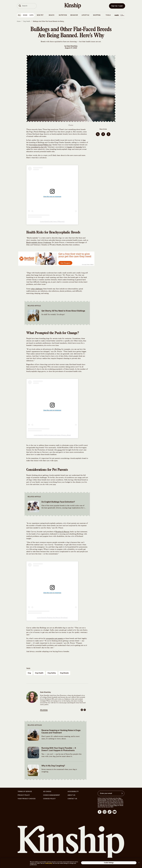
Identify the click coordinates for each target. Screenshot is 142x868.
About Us (71, 795)
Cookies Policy (49, 799)
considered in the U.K (39, 147)
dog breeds (64, 673)
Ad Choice (47, 792)
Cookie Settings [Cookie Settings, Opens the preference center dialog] (109, 863)
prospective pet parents (55, 639)
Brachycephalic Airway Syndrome (39, 243)
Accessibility (73, 792)
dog (29, 673)
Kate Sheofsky (72, 46)
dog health (39, 673)
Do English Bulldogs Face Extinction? (58, 502)
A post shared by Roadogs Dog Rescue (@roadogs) (52, 618)
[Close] (139, 863)
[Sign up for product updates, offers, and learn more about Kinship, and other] (122, 793)
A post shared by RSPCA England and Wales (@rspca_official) (52, 435)
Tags (28, 668)
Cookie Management (52, 795)
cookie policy (49, 863)
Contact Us (72, 799)
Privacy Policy (24, 795)
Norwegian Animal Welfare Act (40, 145)
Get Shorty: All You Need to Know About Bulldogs (63, 311)
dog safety (52, 673)
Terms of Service (25, 792)
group (60, 450)
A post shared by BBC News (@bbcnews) (52, 222)
